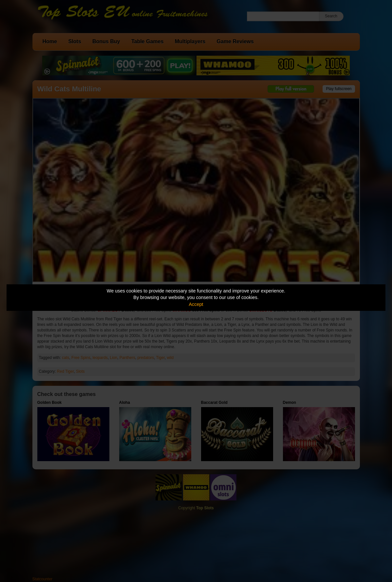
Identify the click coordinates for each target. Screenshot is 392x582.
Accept (196, 304)
